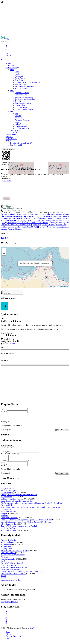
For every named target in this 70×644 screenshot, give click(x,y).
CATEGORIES (12, 68)
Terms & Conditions (13, 639)
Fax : (20, 218)
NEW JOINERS (12, 135)
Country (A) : (21, 221)
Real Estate (19, 80)
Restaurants (19, 76)
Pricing (8, 637)
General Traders (21, 95)
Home (8, 635)
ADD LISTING (11, 139)
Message (5, 423)
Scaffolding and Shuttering (25, 99)
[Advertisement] (35, 19)
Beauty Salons (20, 105)
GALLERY (10, 66)
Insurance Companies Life (25, 86)
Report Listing (8, 347)
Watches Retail (20, 84)
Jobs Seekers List (17, 145)
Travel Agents (20, 78)
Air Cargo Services (22, 120)
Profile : (24, 214)
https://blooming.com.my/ (12, 210)
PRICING (9, 137)
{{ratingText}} (6, 453)
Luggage (18, 122)
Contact (8, 641)
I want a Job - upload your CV (21, 143)
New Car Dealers (21, 89)
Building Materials (22, 128)
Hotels (17, 74)
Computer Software (22, 93)
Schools (18, 101)
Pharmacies (19, 118)
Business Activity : (32, 216)
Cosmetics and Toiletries (24, 109)
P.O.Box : (29, 218)
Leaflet (53, 287)
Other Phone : (40, 218)
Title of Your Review (9, 455)
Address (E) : (24, 224)
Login (8, 53)
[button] (51, 262)
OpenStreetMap (64, 287)
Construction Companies (24, 97)
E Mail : (42, 227)
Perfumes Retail (21, 126)
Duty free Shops (21, 107)
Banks (17, 72)
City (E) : (33, 221)
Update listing (8, 345)
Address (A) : (34, 226)
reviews (13, 343)
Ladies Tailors (20, 124)
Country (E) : (8, 221)
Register (9, 56)
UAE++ (33, 631)
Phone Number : (9, 218)
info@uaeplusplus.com (9, 604)
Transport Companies (23, 103)
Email (4, 412)
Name (4, 409)
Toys (17, 114)
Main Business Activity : (13, 216)
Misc (12, 70)
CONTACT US (11, 132)
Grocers (18, 116)
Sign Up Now (15, 130)
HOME (8, 63)
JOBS (9, 141)
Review (4, 463)
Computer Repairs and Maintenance (28, 82)
